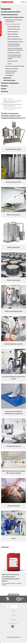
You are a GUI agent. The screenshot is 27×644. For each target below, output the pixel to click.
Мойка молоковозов (13, 32)
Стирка (9, 64)
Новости (13, 611)
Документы (14, 620)
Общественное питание (12, 69)
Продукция (6, 9)
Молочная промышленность (13, 24)
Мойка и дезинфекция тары (15, 39)
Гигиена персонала (13, 61)
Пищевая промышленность (10, 15)
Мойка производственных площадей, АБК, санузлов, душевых (15, 57)
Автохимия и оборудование (10, 83)
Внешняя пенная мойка (14, 29)
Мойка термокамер (13, 34)
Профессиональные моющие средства (14, 17)
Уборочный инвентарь (9, 80)
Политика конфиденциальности (13, 637)
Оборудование (7, 78)
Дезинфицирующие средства (15, 42)
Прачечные (5, 92)
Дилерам (13, 615)
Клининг (4, 89)
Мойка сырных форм (13, 37)
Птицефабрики (9, 75)
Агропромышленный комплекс (11, 12)
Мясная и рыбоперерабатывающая (15, 66)
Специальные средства (14, 53)
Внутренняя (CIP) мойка (14, 27)
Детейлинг (4, 86)
